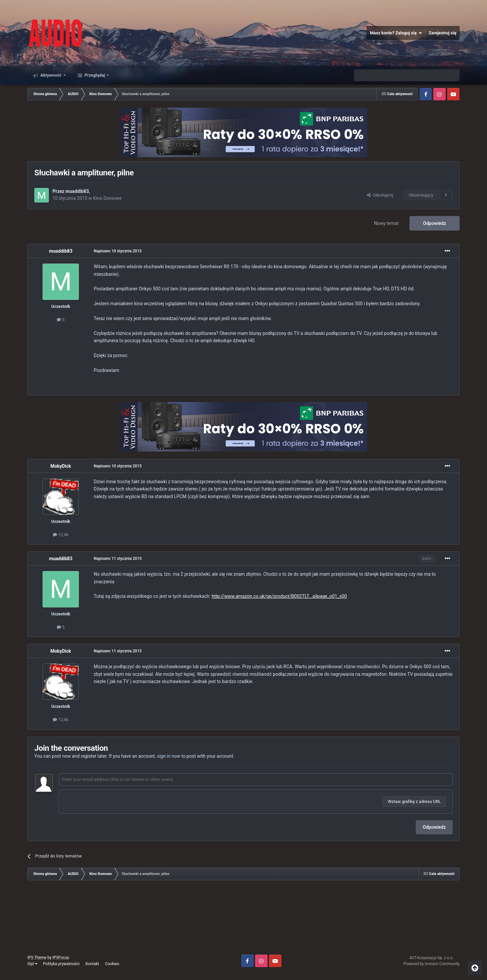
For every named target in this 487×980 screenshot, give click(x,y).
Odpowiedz (435, 223)
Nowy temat (386, 223)
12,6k (61, 535)
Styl (32, 964)
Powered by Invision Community (431, 964)
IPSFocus (61, 958)
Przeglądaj (95, 75)
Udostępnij (380, 195)
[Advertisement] (243, 920)
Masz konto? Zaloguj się (396, 33)
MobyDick (61, 466)
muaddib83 (77, 191)
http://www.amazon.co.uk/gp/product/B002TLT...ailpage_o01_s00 (279, 596)
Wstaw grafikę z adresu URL (414, 801)
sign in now (169, 756)
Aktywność (51, 75)
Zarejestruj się (442, 33)
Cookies (112, 964)
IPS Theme (37, 958)
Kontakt (92, 964)
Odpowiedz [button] (434, 827)
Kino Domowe (107, 198)
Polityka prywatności (61, 964)
